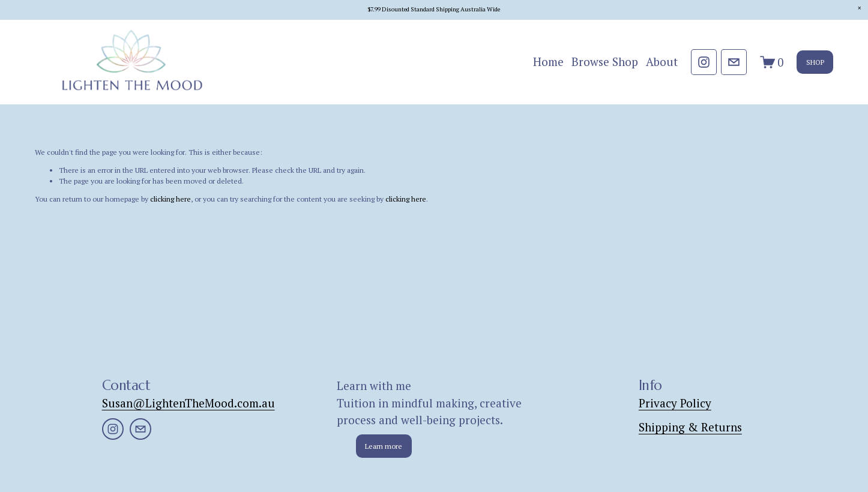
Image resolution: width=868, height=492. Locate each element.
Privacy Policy (675, 403)
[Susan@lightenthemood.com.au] (734, 62)
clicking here (170, 199)
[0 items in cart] (772, 62)
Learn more (384, 446)
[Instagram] (704, 62)
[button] (859, 9)
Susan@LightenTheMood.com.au (188, 403)
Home (548, 61)
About (662, 61)
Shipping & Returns (690, 427)
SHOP (815, 62)
